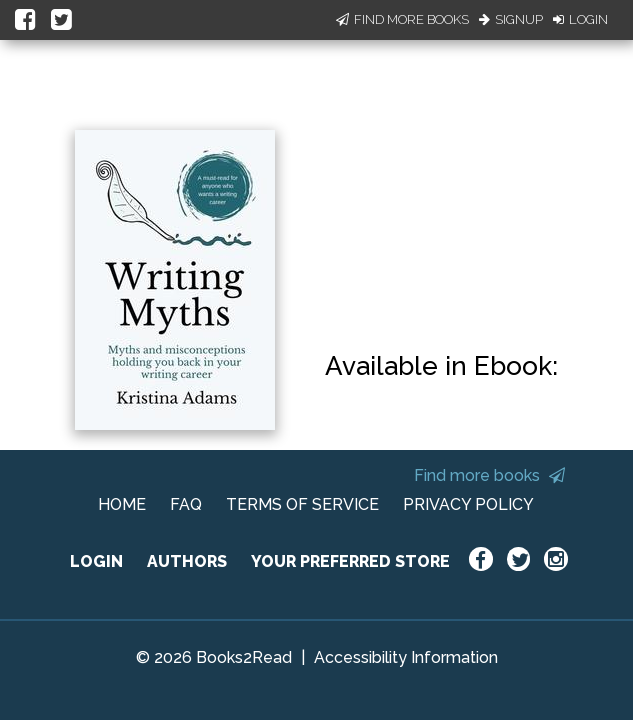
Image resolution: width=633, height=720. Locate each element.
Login (580, 19)
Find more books (489, 475)
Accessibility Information (406, 657)
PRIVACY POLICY (468, 504)
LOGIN (96, 561)
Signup (511, 19)
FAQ (186, 504)
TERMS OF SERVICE (302, 504)
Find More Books (402, 19)
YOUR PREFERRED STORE (350, 561)
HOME (122, 504)
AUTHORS (187, 561)
